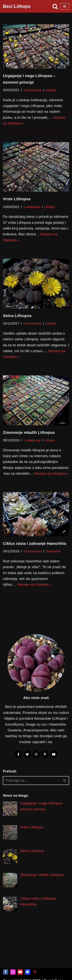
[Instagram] (13, 972)
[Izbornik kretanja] (65, 6)
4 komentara (32, 551)
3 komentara (32, 90)
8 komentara (32, 323)
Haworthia (53, 551)
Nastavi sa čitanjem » (52, 473)
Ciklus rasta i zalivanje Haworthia (35, 543)
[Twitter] (27, 972)
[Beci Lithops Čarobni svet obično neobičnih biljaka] (17, 6)
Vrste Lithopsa (17, 199)
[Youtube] (20, 972)
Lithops (51, 90)
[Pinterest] (35, 972)
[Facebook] (6, 972)
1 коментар (32, 207)
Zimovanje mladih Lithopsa (29, 432)
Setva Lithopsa (17, 316)
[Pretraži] (55, 6)
